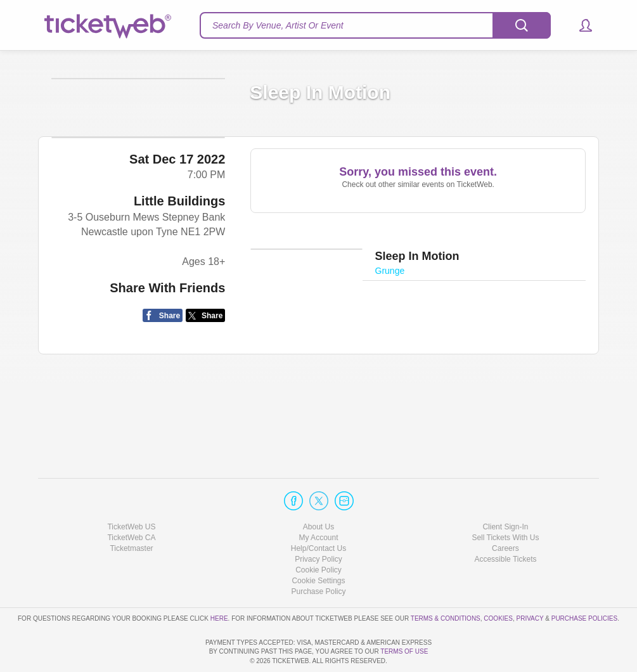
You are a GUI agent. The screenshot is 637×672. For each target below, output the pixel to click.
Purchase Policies (584, 582)
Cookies (498, 582)
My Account (318, 501)
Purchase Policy (318, 555)
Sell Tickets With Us (505, 501)
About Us (318, 490)
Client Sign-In (505, 490)
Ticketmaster (131, 512)
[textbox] (375, 25)
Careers (505, 512)
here (219, 582)
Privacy (530, 582)
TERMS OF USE (404, 651)
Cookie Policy (318, 534)
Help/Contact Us (318, 512)
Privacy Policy (318, 523)
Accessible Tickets (505, 523)
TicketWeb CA (131, 501)
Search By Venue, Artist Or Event (278, 25)
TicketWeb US (131, 490)
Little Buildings (179, 284)
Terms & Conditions (446, 582)
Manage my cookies (318, 545)
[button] (580, 25)
